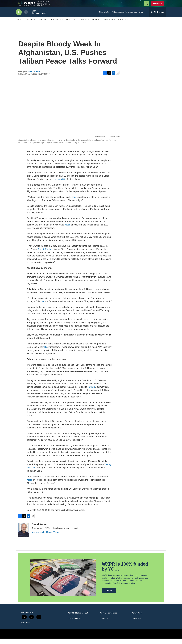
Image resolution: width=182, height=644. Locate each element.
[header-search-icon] (148, 6)
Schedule (43, 25)
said (74, 202)
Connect (82, 25)
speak (67, 230)
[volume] (26, 18)
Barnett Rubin (44, 255)
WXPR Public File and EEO (78, 618)
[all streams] (158, 18)
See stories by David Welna (45, 537)
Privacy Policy (137, 618)
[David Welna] (24, 535)
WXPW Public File (75, 624)
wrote (29, 485)
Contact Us (104, 624)
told (43, 307)
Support (109, 25)
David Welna (34, 77)
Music (30, 25)
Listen (96, 25)
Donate (160, 6)
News (19, 25)
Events (122, 25)
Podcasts (56, 25)
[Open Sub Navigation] (23, 25)
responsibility (60, 185)
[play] (19, 18)
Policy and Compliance (108, 618)
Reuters (91, 392)
